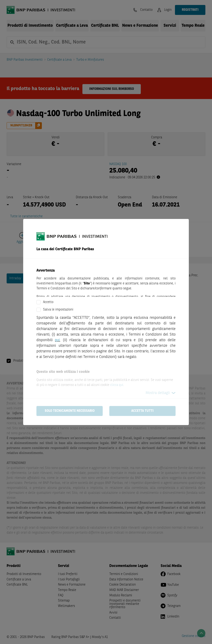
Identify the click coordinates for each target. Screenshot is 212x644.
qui (57, 340)
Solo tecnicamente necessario (70, 411)
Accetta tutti (142, 411)
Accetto (48, 302)
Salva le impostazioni (58, 310)
